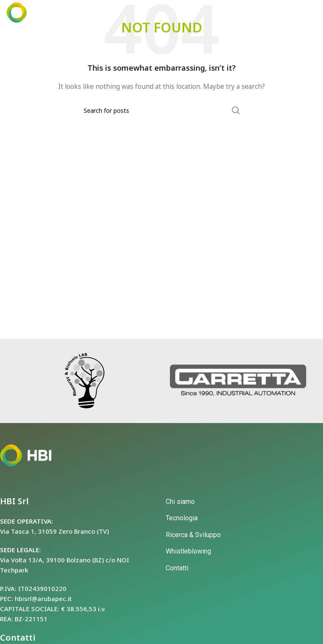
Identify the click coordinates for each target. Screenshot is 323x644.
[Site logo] (30, 12)
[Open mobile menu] (302, 13)
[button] (9, 381)
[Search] (161, 110)
